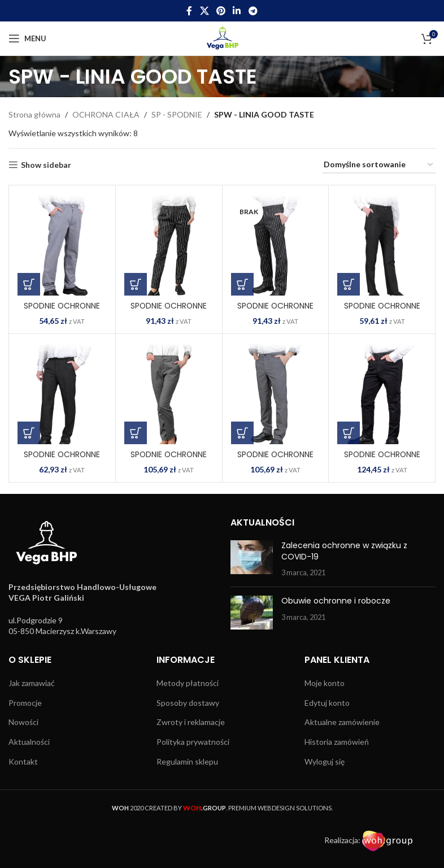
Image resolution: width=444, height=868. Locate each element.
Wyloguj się (325, 761)
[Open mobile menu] (27, 38)
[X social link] (204, 11)
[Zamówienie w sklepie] (379, 165)
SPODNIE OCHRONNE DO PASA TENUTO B (382, 460)
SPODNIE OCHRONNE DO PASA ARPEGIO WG (62, 311)
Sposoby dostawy (188, 703)
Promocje (25, 703)
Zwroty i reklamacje (191, 722)
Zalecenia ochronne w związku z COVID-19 (344, 551)
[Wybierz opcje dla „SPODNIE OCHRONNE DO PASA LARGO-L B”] (349, 284)
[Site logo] (222, 38)
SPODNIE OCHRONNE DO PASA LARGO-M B (62, 460)
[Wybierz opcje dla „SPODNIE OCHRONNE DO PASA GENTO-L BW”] (136, 284)
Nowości (23, 722)
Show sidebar (46, 165)
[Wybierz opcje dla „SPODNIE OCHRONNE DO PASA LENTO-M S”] (242, 433)
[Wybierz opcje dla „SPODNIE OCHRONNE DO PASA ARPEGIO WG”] (29, 284)
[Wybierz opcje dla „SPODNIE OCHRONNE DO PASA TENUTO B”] (349, 433)
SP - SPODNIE (177, 114)
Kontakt (23, 761)
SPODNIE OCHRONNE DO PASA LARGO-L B (382, 311)
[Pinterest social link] (221, 11)
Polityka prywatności (193, 742)
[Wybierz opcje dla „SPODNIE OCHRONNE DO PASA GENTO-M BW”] (242, 284)
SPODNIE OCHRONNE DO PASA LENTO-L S (169, 460)
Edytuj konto (327, 703)
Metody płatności (188, 683)
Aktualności (29, 742)
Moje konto (325, 683)
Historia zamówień (337, 742)
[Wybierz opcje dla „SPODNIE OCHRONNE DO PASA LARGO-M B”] (29, 433)
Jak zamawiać (32, 683)
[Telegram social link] (253, 11)
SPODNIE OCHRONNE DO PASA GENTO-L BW (169, 311)
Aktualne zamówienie (342, 722)
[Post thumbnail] (252, 559)
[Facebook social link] (190, 11)
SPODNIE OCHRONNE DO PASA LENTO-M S (275, 460)
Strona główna (34, 114)
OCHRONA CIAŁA (106, 114)
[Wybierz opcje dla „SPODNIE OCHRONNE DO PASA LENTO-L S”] (136, 433)
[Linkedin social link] (237, 11)
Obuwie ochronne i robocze (336, 601)
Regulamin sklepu (187, 761)
